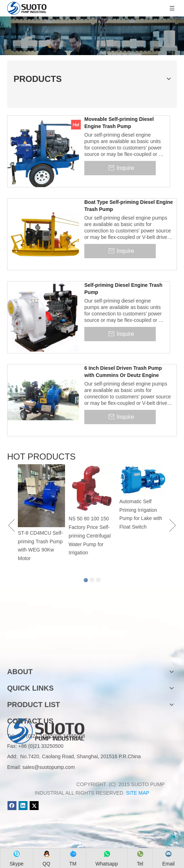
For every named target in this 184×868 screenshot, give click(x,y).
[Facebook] (12, 806)
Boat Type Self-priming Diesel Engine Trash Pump (129, 206)
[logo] (46, 649)
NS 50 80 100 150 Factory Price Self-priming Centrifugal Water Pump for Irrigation (90, 536)
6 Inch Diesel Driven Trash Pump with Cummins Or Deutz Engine (123, 372)
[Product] (92, 36)
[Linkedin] (23, 806)
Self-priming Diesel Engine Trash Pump (123, 289)
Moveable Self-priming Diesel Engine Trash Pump (119, 123)
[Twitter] (34, 806)
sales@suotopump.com (49, 767)
